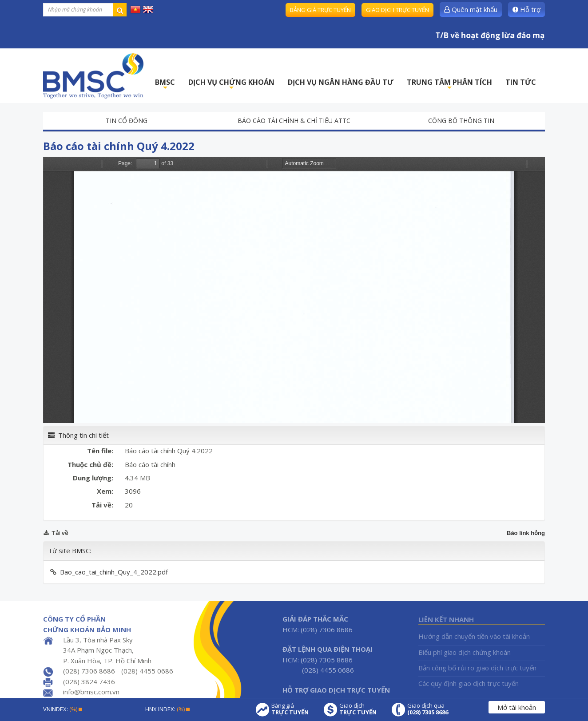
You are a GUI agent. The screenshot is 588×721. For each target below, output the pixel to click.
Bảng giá (290, 709)
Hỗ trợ (526, 9)
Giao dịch (358, 709)
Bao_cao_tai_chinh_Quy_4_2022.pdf (114, 572)
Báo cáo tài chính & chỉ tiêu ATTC (294, 121)
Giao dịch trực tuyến (397, 10)
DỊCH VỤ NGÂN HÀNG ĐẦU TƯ (341, 82)
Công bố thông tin (461, 121)
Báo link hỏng (526, 533)
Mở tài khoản (517, 707)
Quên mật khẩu (471, 9)
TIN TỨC (521, 82)
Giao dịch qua (428, 709)
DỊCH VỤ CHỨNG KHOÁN (231, 85)
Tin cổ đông (127, 121)
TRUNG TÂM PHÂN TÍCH (449, 85)
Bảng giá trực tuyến (320, 10)
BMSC (165, 85)
